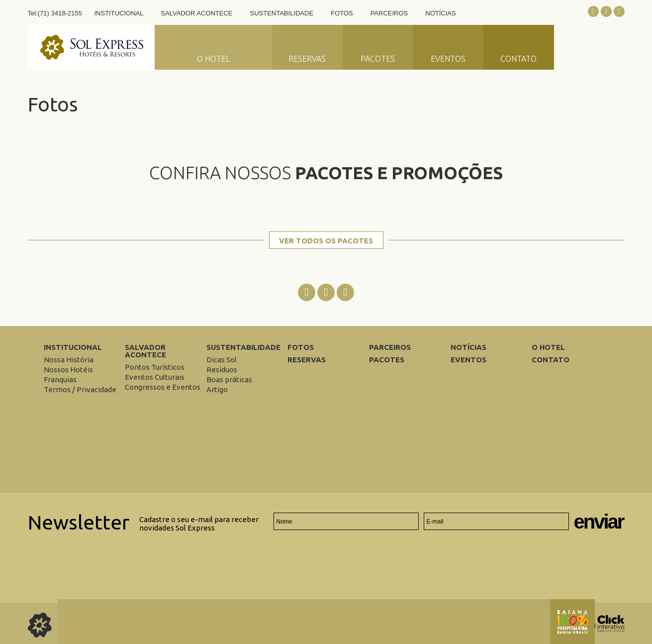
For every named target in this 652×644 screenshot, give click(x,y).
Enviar (599, 522)
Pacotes (378, 59)
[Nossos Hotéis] (68, 370)
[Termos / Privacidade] (80, 389)
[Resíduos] (222, 370)
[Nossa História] (69, 360)
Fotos (342, 13)
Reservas (307, 59)
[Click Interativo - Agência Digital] (602, 630)
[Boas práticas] (229, 379)
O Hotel (213, 59)
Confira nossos (326, 173)
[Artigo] (217, 389)
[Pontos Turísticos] (155, 367)
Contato (518, 59)
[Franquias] (60, 379)
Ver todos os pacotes (326, 241)
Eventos (448, 59)
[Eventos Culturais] (155, 377)
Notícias (440, 13)
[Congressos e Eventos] (163, 387)
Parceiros (389, 13)
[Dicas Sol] (222, 360)
